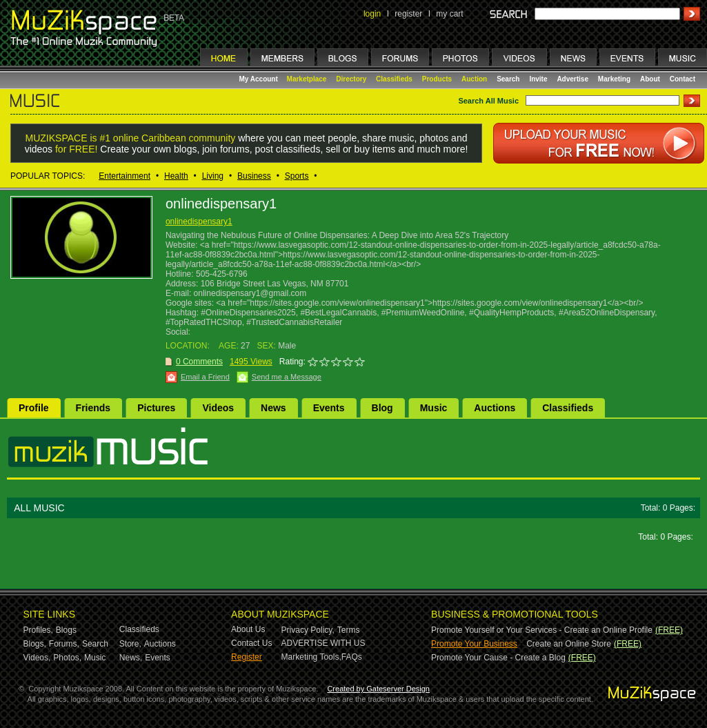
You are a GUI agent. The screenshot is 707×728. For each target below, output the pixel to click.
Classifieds (394, 79)
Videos (218, 408)
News (273, 408)
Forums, (64, 644)
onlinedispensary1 (199, 222)
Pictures (156, 408)
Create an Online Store (569, 644)
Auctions (495, 408)
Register (247, 657)
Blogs (66, 630)
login (372, 14)
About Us (248, 629)
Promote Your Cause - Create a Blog (498, 658)
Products (437, 79)
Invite (538, 79)
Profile (34, 408)
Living (213, 176)
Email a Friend (205, 377)
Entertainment (125, 176)
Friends (93, 408)
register (408, 14)
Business (254, 176)
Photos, (67, 658)
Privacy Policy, (308, 630)
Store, (130, 644)
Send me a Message (287, 377)
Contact (683, 79)
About (650, 79)
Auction (474, 79)
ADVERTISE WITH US (323, 643)
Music (434, 408)
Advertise (572, 79)
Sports (297, 176)
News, (131, 658)
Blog (382, 408)
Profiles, (38, 630)
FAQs (352, 657)
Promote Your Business (474, 644)
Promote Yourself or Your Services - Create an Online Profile (542, 630)
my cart (449, 14)
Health (176, 176)
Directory (351, 79)
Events (329, 408)
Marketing (614, 79)
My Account (260, 79)
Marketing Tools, (311, 657)
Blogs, (35, 644)
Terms (349, 630)
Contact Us (251, 643)
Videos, (37, 658)
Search (508, 79)
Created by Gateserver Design (378, 689)
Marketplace (307, 79)
